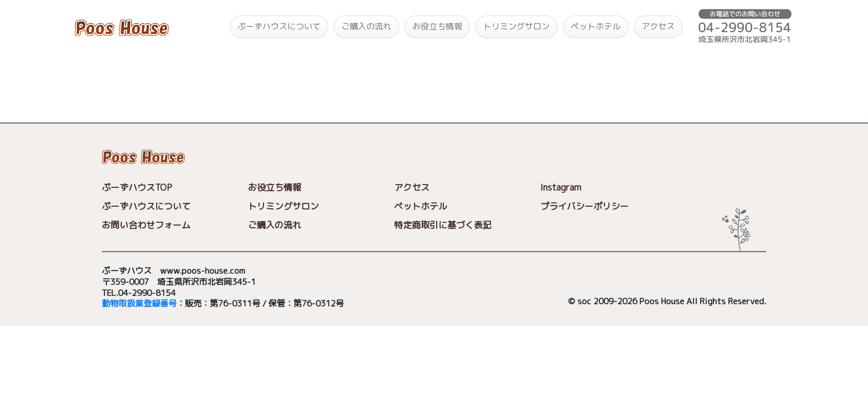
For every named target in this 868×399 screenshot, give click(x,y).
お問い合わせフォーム (146, 225)
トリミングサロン (516, 26)
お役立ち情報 (437, 26)
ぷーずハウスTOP (137, 187)
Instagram (561, 187)
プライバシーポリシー (585, 206)
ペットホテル (596, 26)
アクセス (658, 26)
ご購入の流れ (366, 26)
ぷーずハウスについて (279, 26)
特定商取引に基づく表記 (443, 225)
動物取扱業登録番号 (139, 304)
